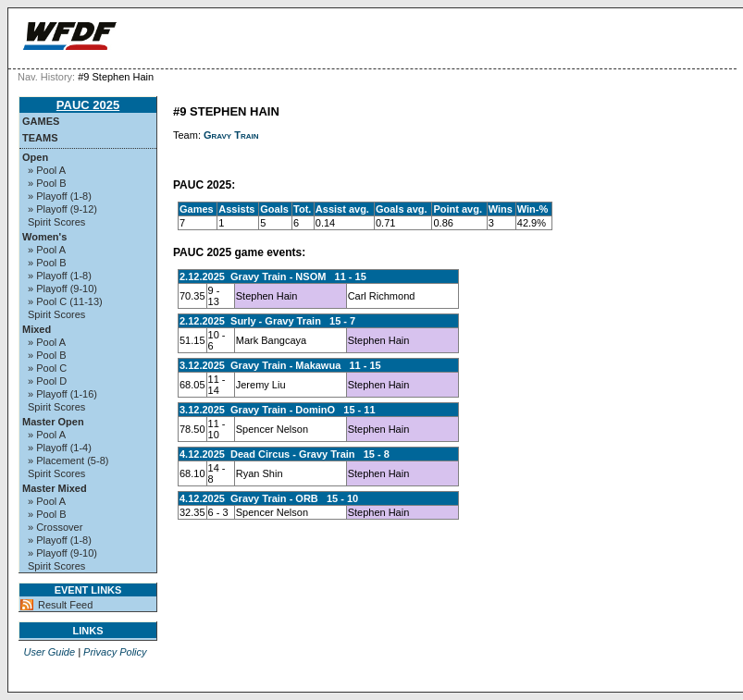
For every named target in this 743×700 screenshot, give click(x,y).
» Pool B (47, 183)
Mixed (37, 329)
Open (35, 157)
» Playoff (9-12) (62, 209)
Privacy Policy (115, 652)
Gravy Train (231, 135)
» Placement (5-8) (68, 461)
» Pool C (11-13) (65, 301)
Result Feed (65, 605)
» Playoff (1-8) (60, 196)
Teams (40, 138)
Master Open (53, 422)
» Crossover (55, 527)
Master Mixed (55, 488)
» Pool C (47, 368)
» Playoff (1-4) (60, 448)
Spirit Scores (56, 222)
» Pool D (47, 381)
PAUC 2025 (88, 105)
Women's (44, 237)
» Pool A (47, 170)
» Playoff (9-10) (62, 289)
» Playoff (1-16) (62, 394)
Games (41, 121)
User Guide (49, 652)
